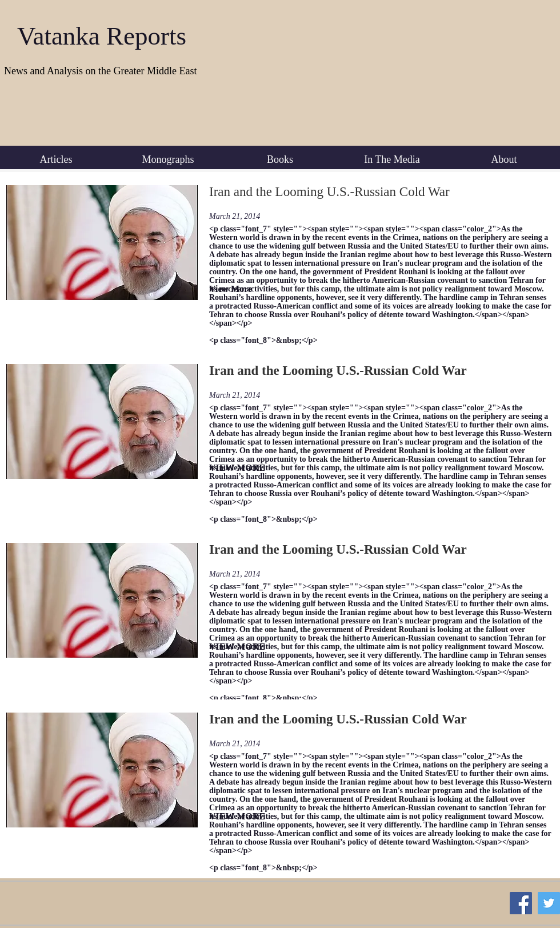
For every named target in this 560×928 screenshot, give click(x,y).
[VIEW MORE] (247, 468)
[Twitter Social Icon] (549, 903)
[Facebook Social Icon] (521, 903)
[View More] (247, 289)
